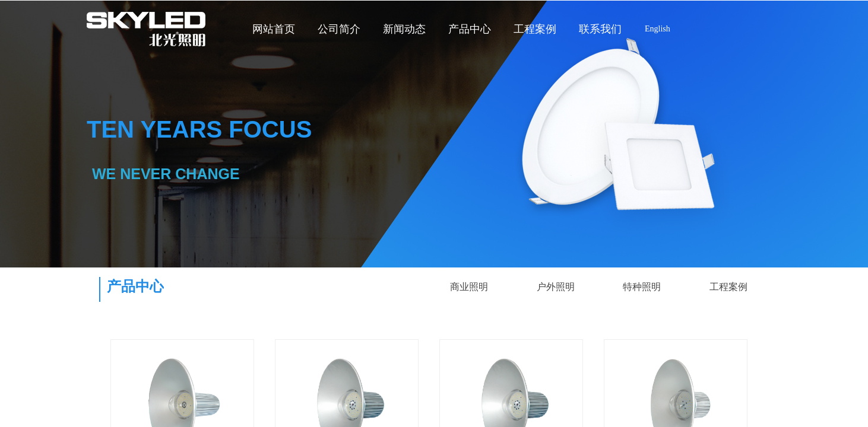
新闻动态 (404, 29)
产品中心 (470, 29)
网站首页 (274, 29)
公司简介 (339, 29)
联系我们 (600, 29)
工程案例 (535, 29)
